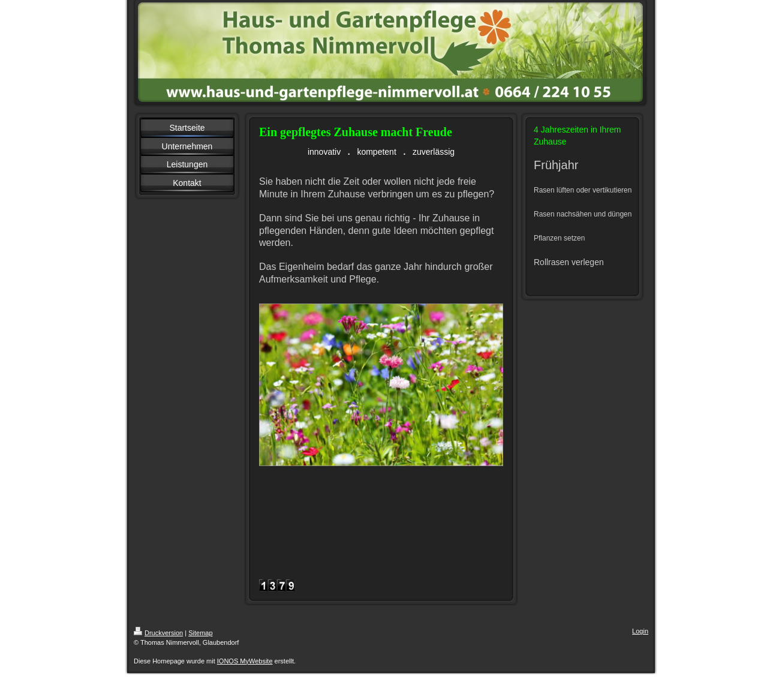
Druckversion (158, 633)
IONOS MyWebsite (245, 661)
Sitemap (200, 633)
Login (640, 631)
